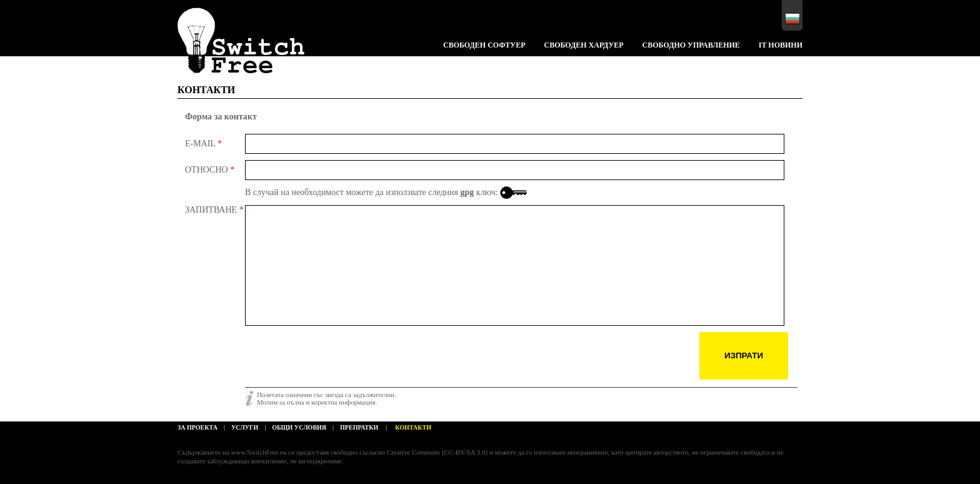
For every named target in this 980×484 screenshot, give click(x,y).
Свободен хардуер (583, 45)
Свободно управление (691, 45)
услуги (245, 427)
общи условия (299, 427)
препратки (359, 427)
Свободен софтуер (484, 45)
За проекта (197, 427)
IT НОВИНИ (781, 45)
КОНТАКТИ (206, 90)
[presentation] (340, 356)
